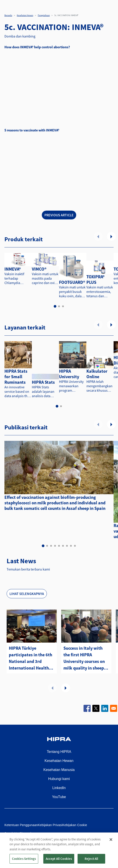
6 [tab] (63, 546)
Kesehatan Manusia (59, 770)
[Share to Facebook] (87, 708)
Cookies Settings (24, 859)
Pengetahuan (44, 15)
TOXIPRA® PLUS (95, 279)
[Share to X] (96, 708)
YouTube (59, 797)
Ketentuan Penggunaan (21, 825)
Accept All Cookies (59, 859)
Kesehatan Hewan (25, 15)
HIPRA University (69, 374)
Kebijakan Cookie (75, 825)
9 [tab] (75, 546)
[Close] (111, 840)
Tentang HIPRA (59, 752)
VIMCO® (39, 269)
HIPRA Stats (43, 382)
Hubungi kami (59, 779)
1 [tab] (55, 306)
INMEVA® (13, 269)
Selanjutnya (111, 236)
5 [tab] (59, 546)
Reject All (91, 859)
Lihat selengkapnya (27, 594)
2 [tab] (59, 306)
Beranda (8, 15)
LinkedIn (59, 788)
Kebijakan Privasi (50, 825)
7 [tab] (67, 546)
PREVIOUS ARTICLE (59, 215)
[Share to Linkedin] (105, 708)
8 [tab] (71, 546)
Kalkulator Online (97, 374)
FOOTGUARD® (72, 282)
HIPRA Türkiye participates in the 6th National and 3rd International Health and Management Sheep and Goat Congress (30, 658)
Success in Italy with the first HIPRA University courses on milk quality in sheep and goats (84, 658)
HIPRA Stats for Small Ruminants (16, 377)
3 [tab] (63, 306)
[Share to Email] (114, 708)
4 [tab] (55, 546)
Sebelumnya (98, 236)
